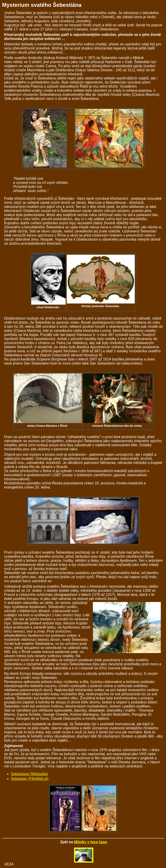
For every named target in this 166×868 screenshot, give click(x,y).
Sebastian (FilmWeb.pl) (30, 779)
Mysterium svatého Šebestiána (42, 5)
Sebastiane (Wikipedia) (30, 774)
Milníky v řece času (91, 842)
